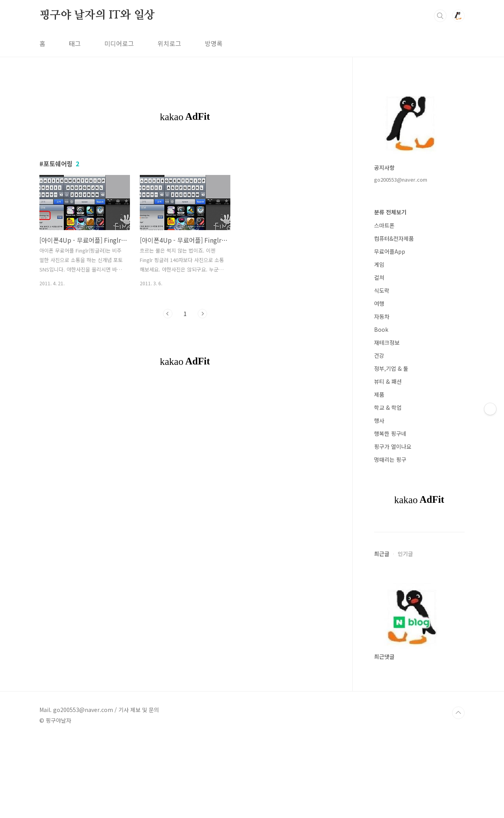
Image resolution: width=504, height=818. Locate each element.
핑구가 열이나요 (393, 446)
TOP (458, 713)
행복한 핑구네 (390, 433)
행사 (379, 420)
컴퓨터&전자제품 (394, 238)
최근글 (382, 554)
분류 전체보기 (390, 212)
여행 (379, 303)
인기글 (405, 554)
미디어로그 (119, 43)
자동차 (382, 316)
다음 (202, 314)
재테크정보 (387, 342)
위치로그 (169, 43)
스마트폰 (384, 225)
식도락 (382, 290)
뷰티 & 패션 (388, 381)
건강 (379, 355)
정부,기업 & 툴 (391, 368)
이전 (168, 314)
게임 (379, 264)
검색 (440, 16)
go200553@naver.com (401, 179)
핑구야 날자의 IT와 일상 (97, 15)
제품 (379, 394)
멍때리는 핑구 (390, 459)
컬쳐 (379, 277)
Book (381, 329)
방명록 (214, 43)
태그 (75, 43)
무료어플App (390, 251)
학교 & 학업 (388, 407)
